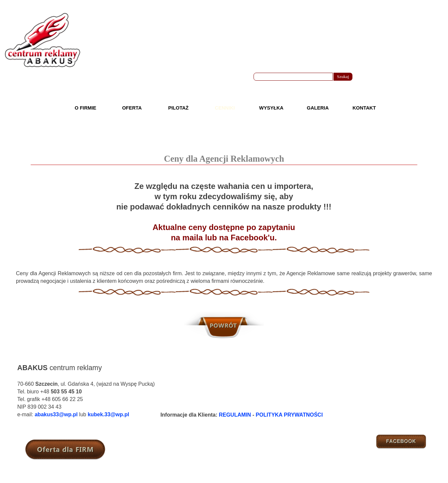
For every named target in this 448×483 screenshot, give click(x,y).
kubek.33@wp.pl (108, 414)
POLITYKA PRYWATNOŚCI (289, 415)
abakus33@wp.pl (56, 414)
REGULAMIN (235, 415)
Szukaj (343, 77)
